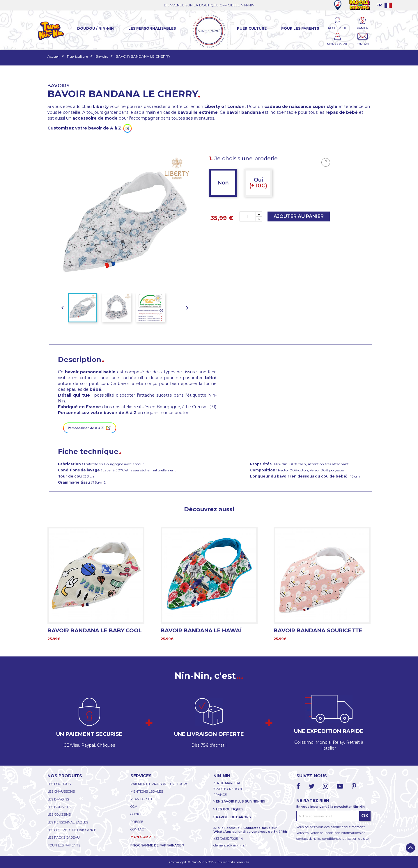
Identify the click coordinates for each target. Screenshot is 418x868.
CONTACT (138, 829)
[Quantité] (248, 216)
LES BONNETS (59, 807)
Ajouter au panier (299, 216)
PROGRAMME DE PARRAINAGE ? (157, 845)
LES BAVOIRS (58, 799)
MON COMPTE (143, 837)
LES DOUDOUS (59, 784)
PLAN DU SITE (142, 799)
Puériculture (252, 28)
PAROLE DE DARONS (233, 817)
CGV (134, 807)
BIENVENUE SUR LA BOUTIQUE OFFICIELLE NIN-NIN (209, 5)
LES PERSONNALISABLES (68, 822)
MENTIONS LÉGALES (147, 791)
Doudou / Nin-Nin (95, 28)
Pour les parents (300, 28)
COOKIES (137, 814)
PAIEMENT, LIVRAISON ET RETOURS (159, 784)
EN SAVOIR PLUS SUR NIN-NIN (241, 801)
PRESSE (137, 822)
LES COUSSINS (59, 814)
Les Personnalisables (152, 28)
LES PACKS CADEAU (64, 837)
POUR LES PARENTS (64, 845)
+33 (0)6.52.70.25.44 (228, 839)
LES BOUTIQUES (230, 809)
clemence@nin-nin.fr (230, 845)
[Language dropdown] (384, 5)
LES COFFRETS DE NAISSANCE (72, 830)
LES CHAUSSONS (61, 791)
